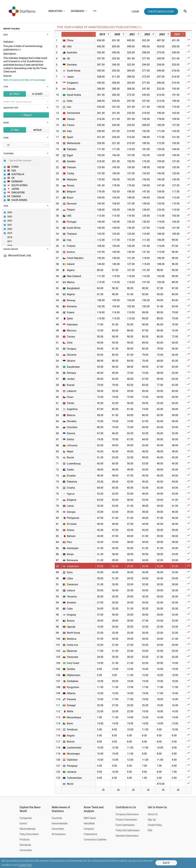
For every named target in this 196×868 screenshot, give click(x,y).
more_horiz (95, 11)
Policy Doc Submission (128, 830)
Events (23, 823)
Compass (89, 829)
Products (25, 839)
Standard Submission (127, 836)
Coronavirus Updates (95, 839)
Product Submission (126, 820)
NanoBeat (89, 823)
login (135, 11)
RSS (150, 830)
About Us (153, 814)
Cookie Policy (25, 865)
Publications (90, 834)
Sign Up (152, 820)
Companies (26, 818)
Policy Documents (29, 834)
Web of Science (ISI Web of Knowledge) (24, 80)
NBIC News (90, 818)
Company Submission (127, 814)
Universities (26, 850)
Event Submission (125, 825)
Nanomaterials (28, 829)
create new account (161, 11)
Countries (57, 818)
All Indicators (59, 834)
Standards (25, 845)
